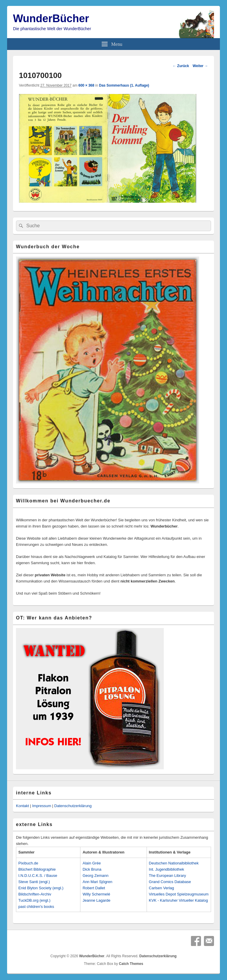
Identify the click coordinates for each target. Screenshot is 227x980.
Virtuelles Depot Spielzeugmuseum (179, 894)
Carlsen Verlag (162, 888)
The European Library (168, 876)
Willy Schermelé (96, 894)
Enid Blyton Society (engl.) (41, 888)
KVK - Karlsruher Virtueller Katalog (179, 900)
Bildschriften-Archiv (35, 894)
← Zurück (181, 66)
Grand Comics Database (170, 882)
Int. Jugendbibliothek (167, 869)
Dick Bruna (92, 869)
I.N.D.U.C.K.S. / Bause (38, 876)
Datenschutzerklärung (73, 806)
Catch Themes (131, 964)
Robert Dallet (94, 888)
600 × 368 (86, 85)
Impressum (42, 806)
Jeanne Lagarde (96, 900)
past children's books (36, 907)
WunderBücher (51, 18)
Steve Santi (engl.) (34, 882)
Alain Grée (91, 863)
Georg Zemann (95, 876)
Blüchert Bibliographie (37, 869)
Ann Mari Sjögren (97, 882)
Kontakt (22, 806)
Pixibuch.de (28, 863)
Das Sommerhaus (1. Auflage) (124, 85)
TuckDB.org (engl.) (34, 900)
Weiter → (200, 66)
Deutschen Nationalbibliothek (174, 863)
